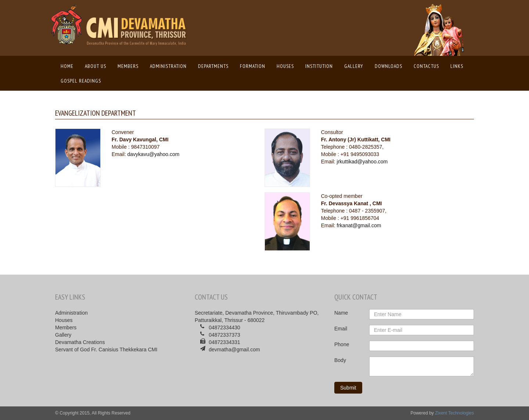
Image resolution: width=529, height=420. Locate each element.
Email (341, 329)
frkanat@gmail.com (359, 225)
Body (340, 360)
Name (341, 313)
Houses (285, 66)
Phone (342, 344)
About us (96, 66)
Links (457, 66)
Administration (168, 66)
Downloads (388, 66)
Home (69, 66)
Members (128, 66)
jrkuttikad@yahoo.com (362, 162)
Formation (253, 66)
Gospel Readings (81, 81)
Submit (348, 388)
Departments (213, 66)
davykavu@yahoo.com (154, 154)
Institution (319, 66)
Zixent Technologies (454, 413)
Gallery (354, 66)
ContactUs (426, 66)
